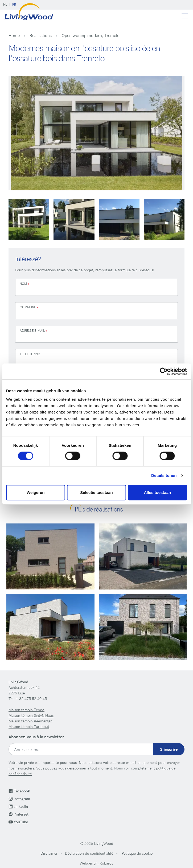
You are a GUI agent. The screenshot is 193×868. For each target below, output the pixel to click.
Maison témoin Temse (26, 710)
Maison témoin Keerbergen (30, 721)
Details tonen (164, 475)
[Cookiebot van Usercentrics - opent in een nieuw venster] (164, 371)
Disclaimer (49, 853)
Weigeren (36, 492)
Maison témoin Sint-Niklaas (31, 715)
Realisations (41, 35)
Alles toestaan (157, 492)
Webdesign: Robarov (96, 863)
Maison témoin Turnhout (29, 726)
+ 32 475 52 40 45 (31, 699)
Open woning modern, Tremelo (91, 35)
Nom (24, 284)
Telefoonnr (30, 354)
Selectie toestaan (96, 492)
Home (14, 35)
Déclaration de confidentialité (89, 853)
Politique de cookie (137, 853)
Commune (29, 308)
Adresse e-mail (33, 331)
